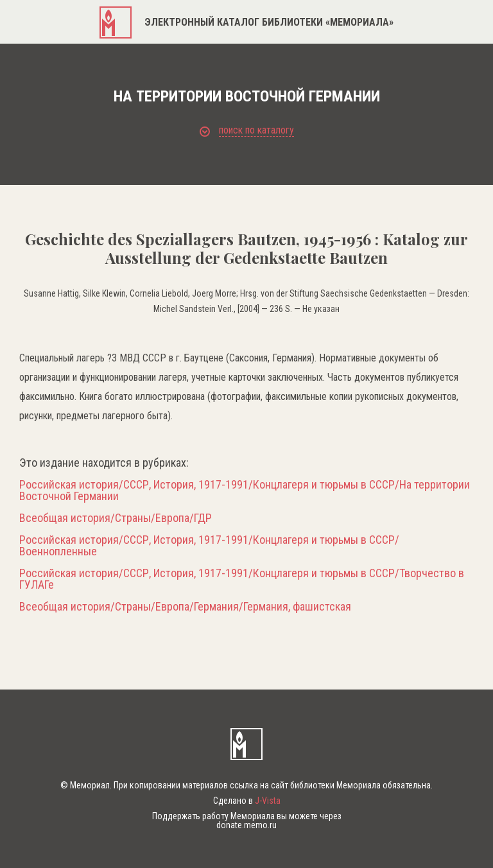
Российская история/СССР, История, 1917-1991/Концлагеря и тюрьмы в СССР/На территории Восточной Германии (245, 490)
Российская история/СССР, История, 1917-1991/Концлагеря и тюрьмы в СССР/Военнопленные (209, 546)
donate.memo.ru (246, 825)
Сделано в (247, 801)
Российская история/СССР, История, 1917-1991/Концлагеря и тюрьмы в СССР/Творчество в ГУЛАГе (242, 579)
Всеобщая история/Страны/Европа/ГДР (116, 518)
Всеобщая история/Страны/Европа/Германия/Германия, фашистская (185, 607)
